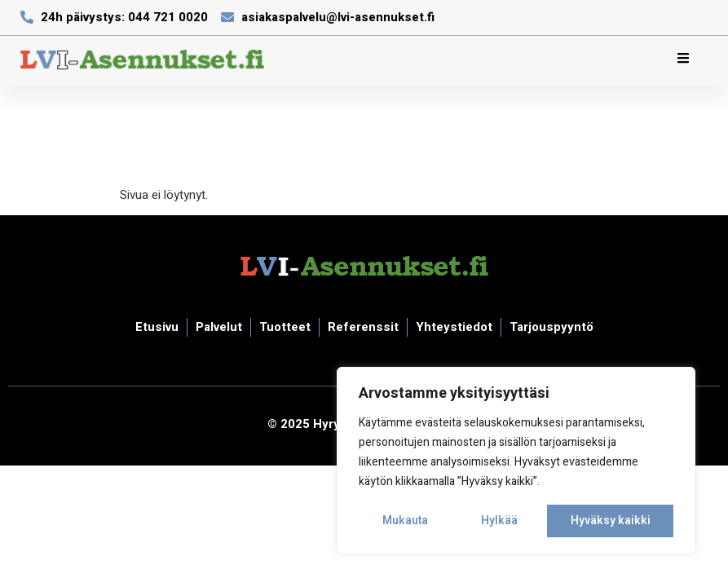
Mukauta (405, 521)
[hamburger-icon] (684, 60)
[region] (516, 461)
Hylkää (499, 521)
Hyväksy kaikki (611, 521)
